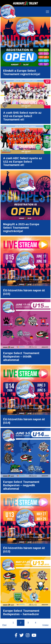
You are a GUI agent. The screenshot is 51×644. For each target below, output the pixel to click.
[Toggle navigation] (47, 12)
